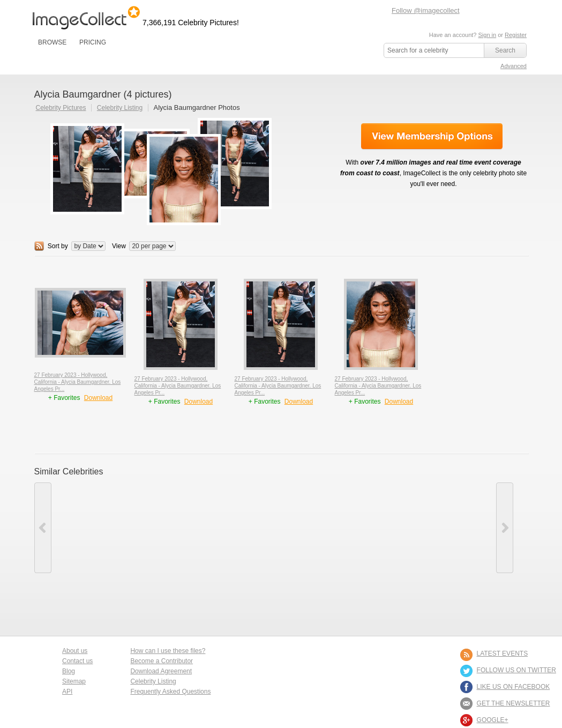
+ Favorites (65, 398)
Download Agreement (161, 671)
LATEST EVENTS (503, 653)
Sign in (487, 35)
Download (98, 398)
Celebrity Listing (120, 108)
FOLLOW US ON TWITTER (516, 670)
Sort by (58, 246)
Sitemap (74, 681)
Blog (69, 671)
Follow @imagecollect (426, 10)
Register (516, 35)
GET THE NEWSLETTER (514, 703)
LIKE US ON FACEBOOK (514, 687)
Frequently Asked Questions (170, 692)
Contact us (77, 661)
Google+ (493, 720)
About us (75, 651)
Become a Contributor (162, 661)
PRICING (93, 42)
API (67, 692)
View (119, 246)
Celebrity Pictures (61, 108)
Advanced (514, 66)
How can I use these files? (168, 651)
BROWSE (52, 42)
